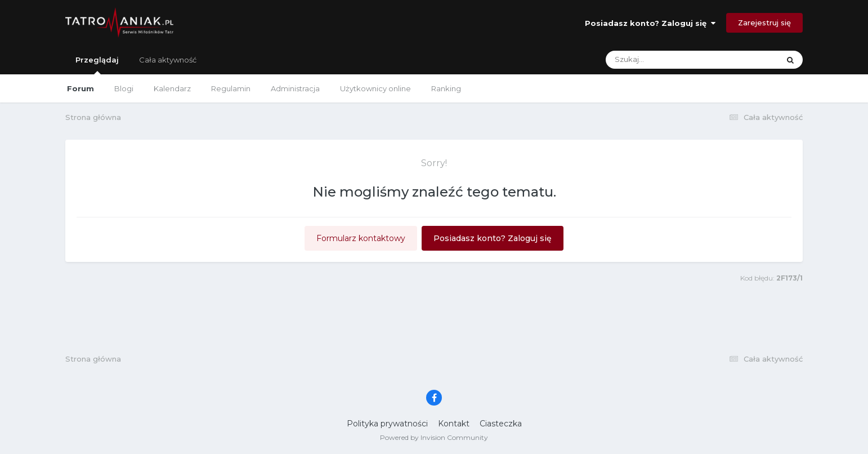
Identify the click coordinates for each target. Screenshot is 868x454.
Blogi (124, 88)
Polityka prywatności (387, 424)
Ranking (446, 88)
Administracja (295, 88)
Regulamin (231, 88)
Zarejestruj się (764, 23)
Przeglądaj (97, 65)
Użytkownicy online (375, 88)
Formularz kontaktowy (361, 238)
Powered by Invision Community (434, 437)
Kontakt (454, 424)
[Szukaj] (666, 60)
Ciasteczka (501, 424)
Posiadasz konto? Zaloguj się (650, 23)
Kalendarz (172, 88)
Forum (80, 88)
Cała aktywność (168, 60)
